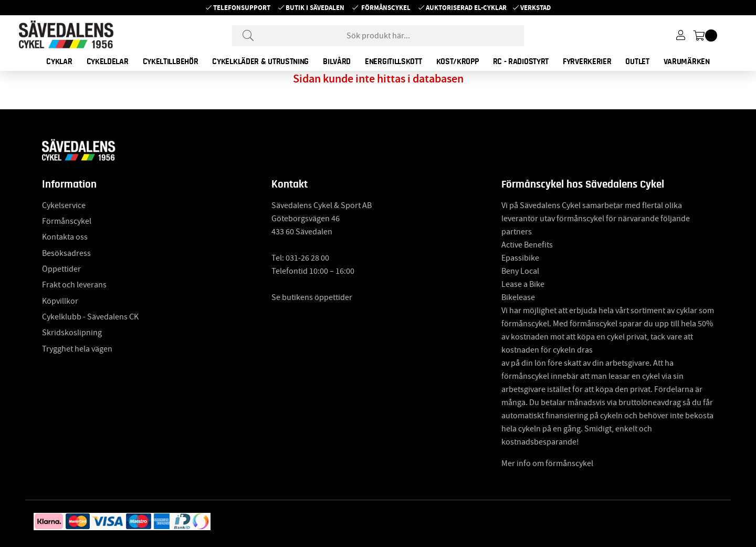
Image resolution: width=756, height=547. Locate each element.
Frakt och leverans (74, 285)
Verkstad (535, 8)
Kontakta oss (65, 237)
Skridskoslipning (72, 333)
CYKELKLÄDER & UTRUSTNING (260, 61)
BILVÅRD (337, 61)
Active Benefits (527, 245)
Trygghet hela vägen (77, 349)
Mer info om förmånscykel (547, 463)
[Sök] (378, 36)
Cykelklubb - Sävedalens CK (90, 317)
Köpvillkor (60, 301)
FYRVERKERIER (587, 61)
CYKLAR (59, 61)
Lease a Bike (523, 284)
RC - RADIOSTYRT (521, 61)
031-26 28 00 (307, 258)
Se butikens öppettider (312, 297)
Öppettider (61, 269)
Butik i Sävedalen (315, 8)
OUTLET (637, 61)
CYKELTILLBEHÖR (171, 61)
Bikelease (518, 297)
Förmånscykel (386, 8)
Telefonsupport (242, 8)
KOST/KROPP (458, 61)
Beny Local (520, 271)
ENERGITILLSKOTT (393, 61)
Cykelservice (64, 205)
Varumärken (687, 61)
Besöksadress (66, 253)
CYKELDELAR (108, 61)
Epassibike (520, 258)
